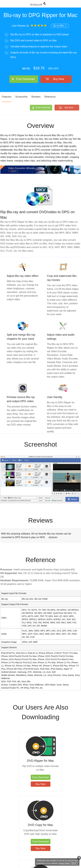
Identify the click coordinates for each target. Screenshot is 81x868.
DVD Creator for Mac (61, 828)
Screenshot (21, 97)
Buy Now (59, 79)
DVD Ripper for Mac (20, 761)
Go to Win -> (60, 26)
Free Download (25, 79)
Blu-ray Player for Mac (20, 828)
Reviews (36, 97)
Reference (50, 97)
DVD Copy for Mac (61, 761)
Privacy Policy (64, 863)
